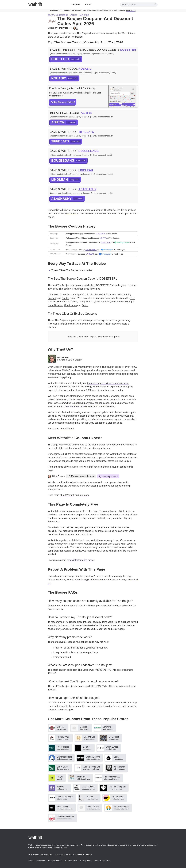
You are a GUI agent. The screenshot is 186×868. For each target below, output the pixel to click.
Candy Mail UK (86, 302)
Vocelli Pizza (116, 295)
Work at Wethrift (55, 860)
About (88, 4)
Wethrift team (71, 214)
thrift (35, 4)
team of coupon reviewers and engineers (108, 383)
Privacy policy (86, 860)
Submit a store (71, 860)
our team (84, 495)
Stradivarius (70, 305)
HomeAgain (63, 302)
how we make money (76, 406)
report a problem (108, 423)
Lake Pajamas (103, 302)
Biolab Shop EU (120, 302)
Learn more (131, 10)
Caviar (74, 302)
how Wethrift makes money (81, 560)
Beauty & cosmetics (58, 15)
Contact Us (41, 860)
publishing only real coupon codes (92, 403)
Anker (85, 305)
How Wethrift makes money (40, 854)
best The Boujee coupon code (68, 285)
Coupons (75, 4)
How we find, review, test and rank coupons (73, 854)
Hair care (84, 15)
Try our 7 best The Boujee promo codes (72, 270)
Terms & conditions (102, 860)
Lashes (73, 15)
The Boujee (83, 33)
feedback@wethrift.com (89, 580)
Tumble (65, 298)
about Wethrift (67, 429)
